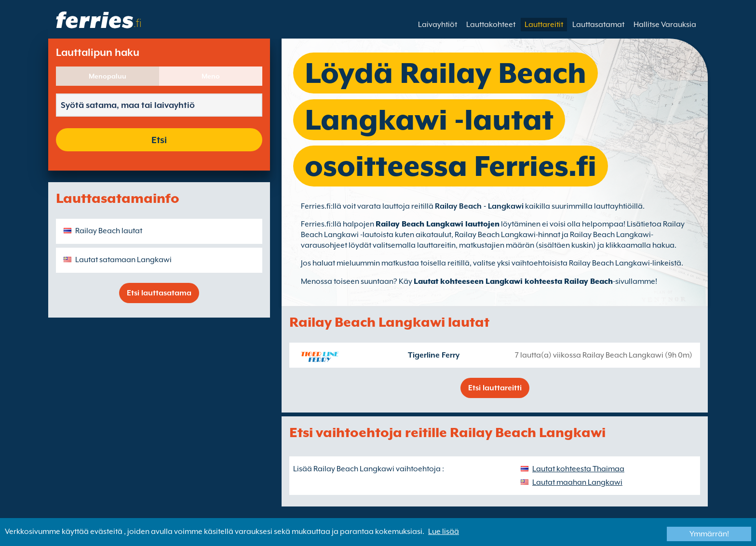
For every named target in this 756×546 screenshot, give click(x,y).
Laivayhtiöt (438, 25)
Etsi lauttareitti (495, 388)
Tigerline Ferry (434, 355)
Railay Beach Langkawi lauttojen (438, 224)
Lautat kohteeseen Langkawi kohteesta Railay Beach (513, 281)
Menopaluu (108, 76)
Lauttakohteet (491, 25)
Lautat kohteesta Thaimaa (578, 469)
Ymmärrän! (709, 534)
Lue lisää (444, 532)
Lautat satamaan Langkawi (123, 260)
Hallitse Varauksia (665, 25)
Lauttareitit (544, 25)
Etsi (159, 140)
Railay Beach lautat (109, 231)
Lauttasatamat (598, 25)
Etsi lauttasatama (159, 293)
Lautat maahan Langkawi (577, 482)
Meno (211, 76)
